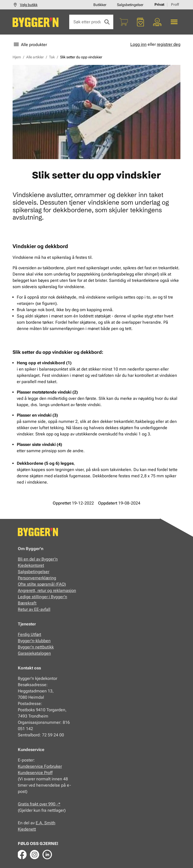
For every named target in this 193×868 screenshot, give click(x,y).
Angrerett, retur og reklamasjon (47, 590)
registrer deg (169, 44)
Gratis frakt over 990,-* (39, 804)
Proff (175, 4)
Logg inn (138, 44)
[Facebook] (22, 854)
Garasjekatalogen (34, 653)
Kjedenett (27, 829)
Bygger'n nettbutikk (36, 647)
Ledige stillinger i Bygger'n (42, 597)
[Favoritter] (141, 22)
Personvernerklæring (37, 578)
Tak (52, 57)
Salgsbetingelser (130, 5)
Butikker (100, 5)
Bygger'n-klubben (34, 641)
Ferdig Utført (30, 634)
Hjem (17, 57)
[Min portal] (157, 22)
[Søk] (107, 22)
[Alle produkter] (174, 22)
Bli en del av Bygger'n (38, 559)
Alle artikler (35, 57)
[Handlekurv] (124, 22)
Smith (50, 823)
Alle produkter (30, 44)
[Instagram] (35, 854)
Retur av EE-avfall (34, 609)
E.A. (40, 823)
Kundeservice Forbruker (40, 766)
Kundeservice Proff (35, 773)
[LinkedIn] (47, 854)
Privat (159, 4)
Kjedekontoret (31, 565)
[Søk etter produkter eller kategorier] (91, 22)
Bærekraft (27, 603)
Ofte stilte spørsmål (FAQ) (42, 584)
